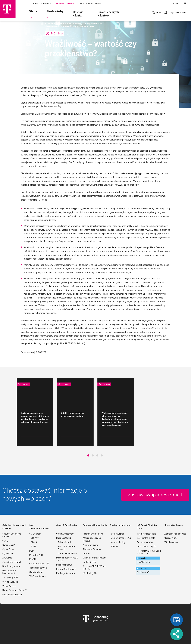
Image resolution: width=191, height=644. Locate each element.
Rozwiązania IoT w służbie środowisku (149, 537)
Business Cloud (64, 523)
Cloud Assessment (65, 519)
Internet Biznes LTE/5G (121, 523)
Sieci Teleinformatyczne (39, 512)
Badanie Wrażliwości (12, 580)
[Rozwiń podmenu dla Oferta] (38, 13)
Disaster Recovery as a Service (67, 544)
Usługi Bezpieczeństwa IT (15, 575)
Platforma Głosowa (92, 534)
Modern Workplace (173, 510)
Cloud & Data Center (67, 510)
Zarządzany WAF (10, 563)
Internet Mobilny (118, 527)
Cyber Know (8, 534)
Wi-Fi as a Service (37, 561)
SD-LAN (35, 527)
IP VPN (32, 544)
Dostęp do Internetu (120, 510)
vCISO (5, 526)
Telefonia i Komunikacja (95, 510)
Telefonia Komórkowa (93, 519)
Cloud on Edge (36, 557)
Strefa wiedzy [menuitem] (53, 12)
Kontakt (176, 3)
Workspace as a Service (175, 519)
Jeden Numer (90, 547)
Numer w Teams (91, 530)
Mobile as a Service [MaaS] (92, 524)
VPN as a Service (10, 567)
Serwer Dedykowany (66, 554)
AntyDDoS (7, 543)
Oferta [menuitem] (33, 12)
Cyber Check (8, 539)
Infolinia (87, 539)
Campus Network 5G (39, 549)
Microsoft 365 (171, 523)
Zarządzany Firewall (12, 547)
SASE (34, 532)
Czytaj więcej (39, 442)
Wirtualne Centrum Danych (67, 533)
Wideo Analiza (9, 571)
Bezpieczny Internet (12, 551)
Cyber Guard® (9, 530)
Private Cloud (64, 527)
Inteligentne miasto (146, 523)
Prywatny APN (36, 540)
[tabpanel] (35, 412)
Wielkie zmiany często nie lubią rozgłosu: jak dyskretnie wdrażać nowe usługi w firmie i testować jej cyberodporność (115, 419)
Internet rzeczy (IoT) (146, 519)
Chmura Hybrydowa (67, 539)
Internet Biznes (117, 519)
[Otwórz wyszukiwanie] (157, 12)
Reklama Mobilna (145, 527)
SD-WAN (35, 523)
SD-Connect (35, 519)
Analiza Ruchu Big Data (148, 532)
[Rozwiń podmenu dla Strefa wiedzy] (63, 13)
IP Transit (114, 532)
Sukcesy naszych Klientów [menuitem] (106, 12)
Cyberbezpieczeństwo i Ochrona (14, 512)
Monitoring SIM (90, 558)
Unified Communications (95, 543)
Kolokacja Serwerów (66, 558)
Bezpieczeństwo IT (23, 441)
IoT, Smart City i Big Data (147, 512)
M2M (32, 536)
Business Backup (64, 550)
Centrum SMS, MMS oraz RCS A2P (95, 553)
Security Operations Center (12, 520)
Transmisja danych (38, 553)
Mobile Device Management (9, 557)
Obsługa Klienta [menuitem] (78, 12)
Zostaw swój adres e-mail (155, 480)
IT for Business (171, 527)
